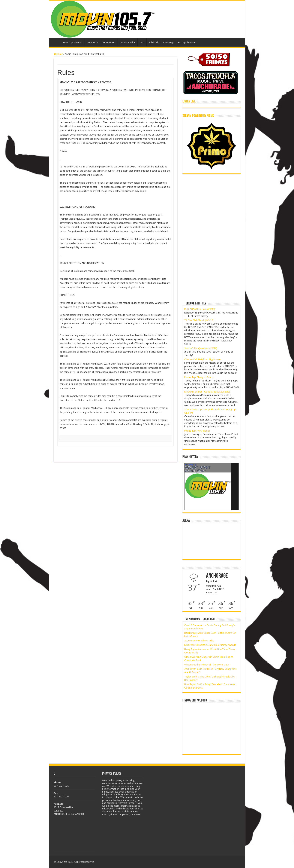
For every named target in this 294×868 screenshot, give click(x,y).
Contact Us (93, 43)
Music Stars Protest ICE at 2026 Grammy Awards (210, 645)
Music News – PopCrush (200, 619)
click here (135, 814)
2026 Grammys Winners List (199, 641)
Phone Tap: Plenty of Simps (199, 377)
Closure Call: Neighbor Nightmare (202, 359)
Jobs (142, 43)
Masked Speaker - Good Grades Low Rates (207, 392)
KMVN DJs (169, 43)
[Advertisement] (211, 202)
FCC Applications (187, 43)
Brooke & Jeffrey (196, 304)
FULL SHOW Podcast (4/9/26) (200, 309)
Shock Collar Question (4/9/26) (201, 348)
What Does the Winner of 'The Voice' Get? (207, 665)
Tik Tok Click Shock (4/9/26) (199, 320)
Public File (154, 43)
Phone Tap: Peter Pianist (197, 431)
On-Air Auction (128, 43)
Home (56, 42)
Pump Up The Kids (73, 43)
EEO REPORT (109, 43)
